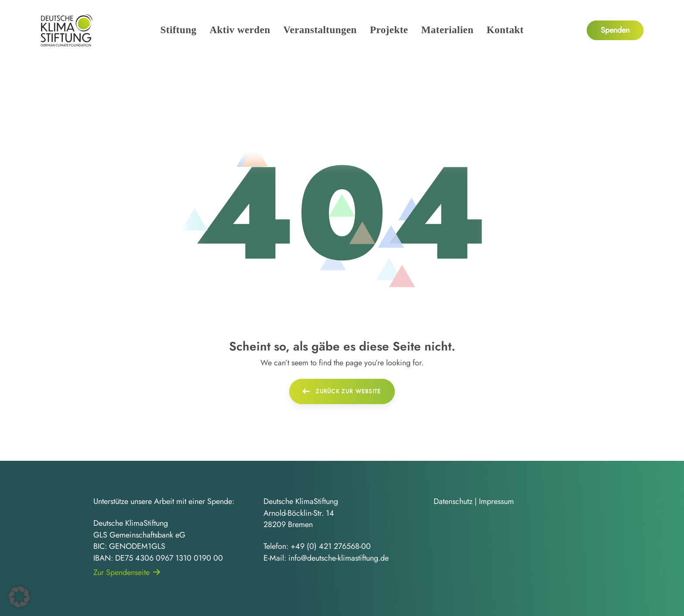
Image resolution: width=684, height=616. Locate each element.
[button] (19, 597)
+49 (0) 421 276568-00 (331, 546)
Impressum (496, 501)
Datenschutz (453, 501)
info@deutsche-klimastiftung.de (339, 558)
